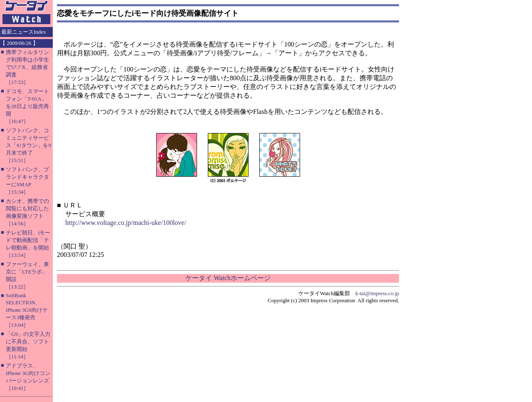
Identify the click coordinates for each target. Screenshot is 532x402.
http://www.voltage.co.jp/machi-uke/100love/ (126, 223)
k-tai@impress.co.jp (377, 293)
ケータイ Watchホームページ (228, 278)
